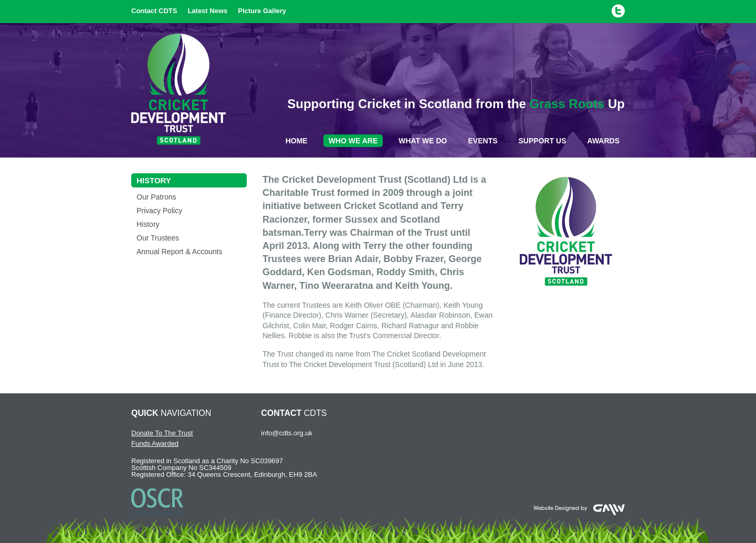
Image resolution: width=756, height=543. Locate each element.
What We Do (423, 141)
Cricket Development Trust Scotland (178, 89)
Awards (603, 141)
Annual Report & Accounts (179, 252)
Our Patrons (156, 197)
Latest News (207, 11)
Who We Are (353, 141)
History (148, 224)
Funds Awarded (155, 443)
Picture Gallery (262, 11)
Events (483, 141)
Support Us (543, 141)
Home (297, 141)
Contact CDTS (154, 11)
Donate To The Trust (162, 433)
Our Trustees (158, 238)
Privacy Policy (159, 211)
